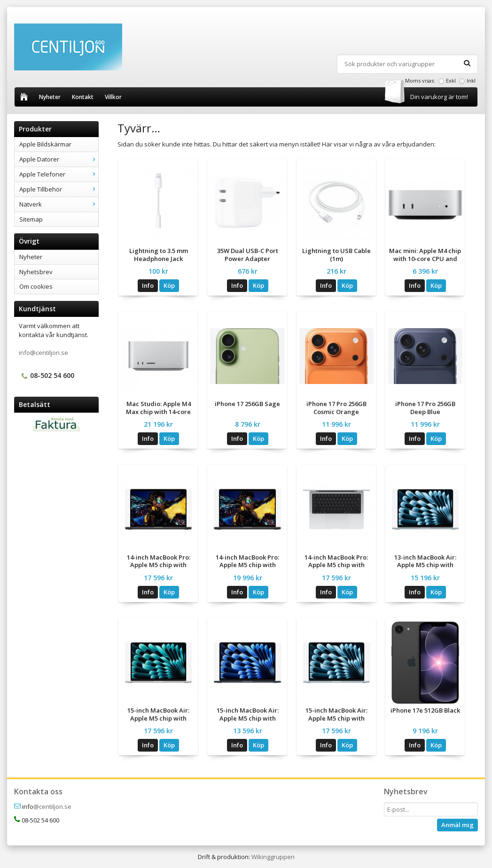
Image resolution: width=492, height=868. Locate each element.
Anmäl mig (457, 825)
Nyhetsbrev (36, 272)
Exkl (451, 81)
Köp (169, 285)
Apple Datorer (59, 159)
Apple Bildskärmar (45, 144)
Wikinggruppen (273, 857)
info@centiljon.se (43, 353)
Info (148, 285)
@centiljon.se (52, 807)
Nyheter (50, 97)
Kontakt (83, 97)
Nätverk (59, 204)
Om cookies (36, 286)
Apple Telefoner (59, 174)
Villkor (113, 97)
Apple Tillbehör (59, 189)
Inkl (471, 81)
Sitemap (31, 219)
